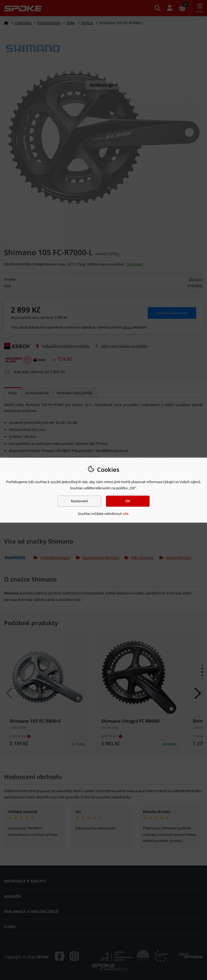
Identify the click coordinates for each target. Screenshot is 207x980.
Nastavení (79, 501)
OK (128, 501)
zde (125, 514)
